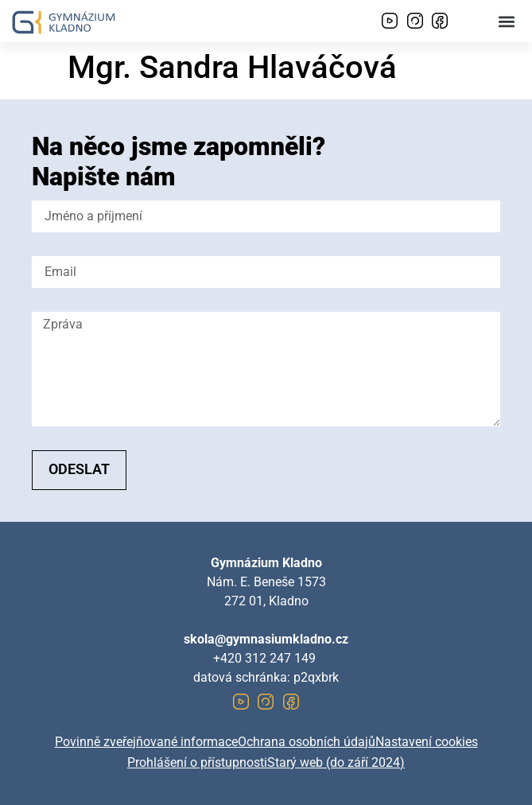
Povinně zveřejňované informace (146, 742)
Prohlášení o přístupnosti (197, 762)
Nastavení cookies (427, 742)
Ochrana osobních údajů (307, 742)
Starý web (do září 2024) (336, 762)
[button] (507, 21)
